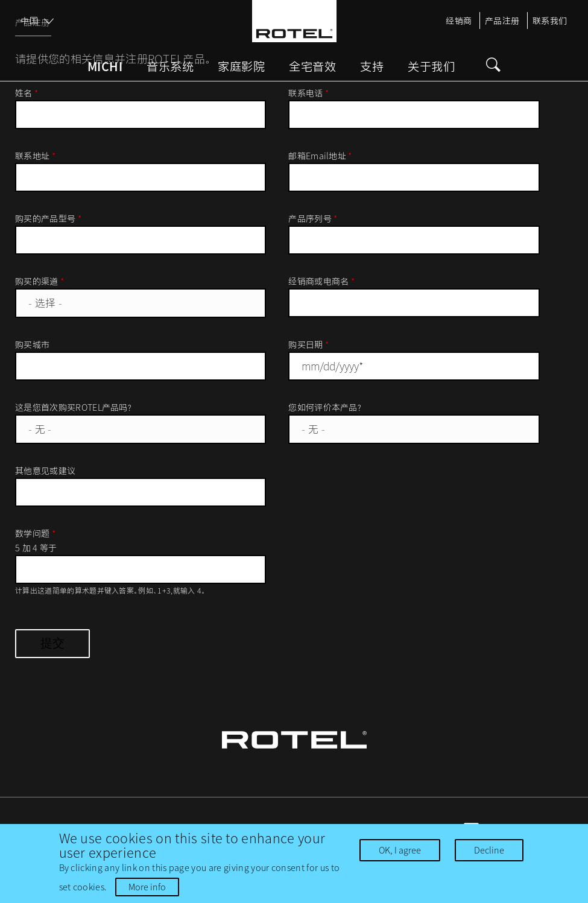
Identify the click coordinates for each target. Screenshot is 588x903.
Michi (105, 67)
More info (147, 887)
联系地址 (35, 156)
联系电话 (308, 93)
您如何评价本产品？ (325, 407)
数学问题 (35, 533)
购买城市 (32, 344)
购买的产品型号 (48, 218)
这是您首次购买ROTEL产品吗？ (74, 407)
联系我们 (550, 21)
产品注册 (502, 21)
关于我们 (431, 67)
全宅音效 (312, 67)
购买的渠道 (40, 281)
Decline (489, 850)
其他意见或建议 (45, 471)
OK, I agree (400, 850)
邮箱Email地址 (320, 156)
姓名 (27, 93)
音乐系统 (170, 67)
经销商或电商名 (321, 281)
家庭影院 (241, 67)
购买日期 (308, 344)
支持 (372, 67)
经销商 (459, 21)
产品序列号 (313, 218)
